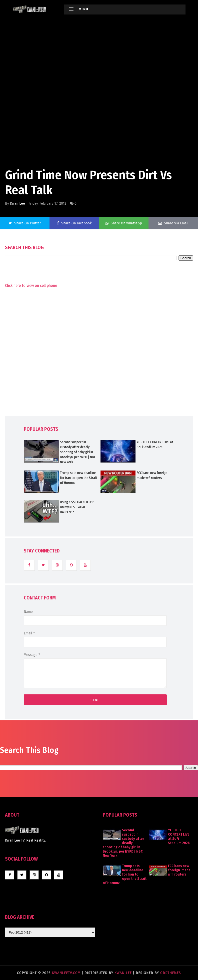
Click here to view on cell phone (31, 285)
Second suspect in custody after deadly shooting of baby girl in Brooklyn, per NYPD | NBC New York (78, 452)
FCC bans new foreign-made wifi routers (153, 475)
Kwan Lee (17, 203)
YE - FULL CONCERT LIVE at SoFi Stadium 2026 (155, 445)
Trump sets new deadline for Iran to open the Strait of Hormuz (78, 478)
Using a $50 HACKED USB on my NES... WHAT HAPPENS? (77, 507)
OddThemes (171, 973)
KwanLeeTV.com (67, 973)
